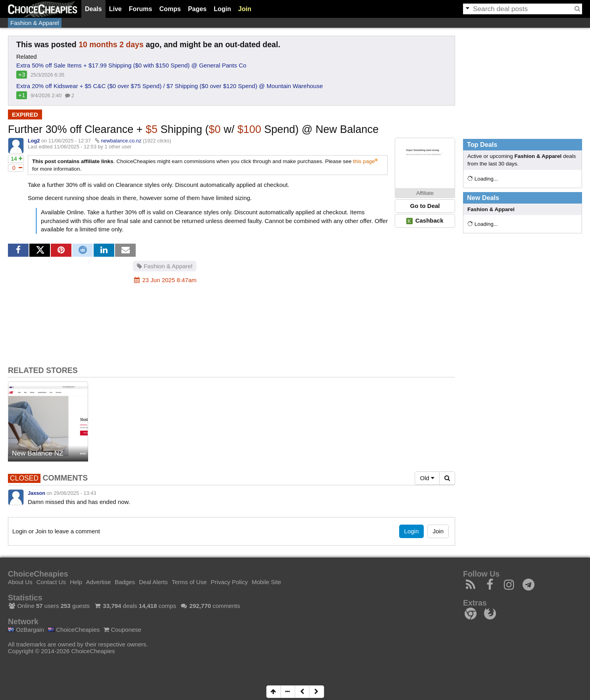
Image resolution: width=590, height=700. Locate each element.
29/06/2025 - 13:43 (75, 493)
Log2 (34, 141)
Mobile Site (266, 582)
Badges (125, 582)
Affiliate (425, 193)
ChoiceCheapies (74, 630)
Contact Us (51, 582)
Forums (141, 9)
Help (76, 582)
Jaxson (37, 493)
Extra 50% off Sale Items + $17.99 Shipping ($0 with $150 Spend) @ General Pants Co (131, 65)
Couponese (122, 630)
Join (245, 9)
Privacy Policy (229, 582)
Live (115, 9)
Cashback (425, 220)
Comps (170, 9)
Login (223, 9)
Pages (197, 9)
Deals (93, 9)
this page (364, 161)
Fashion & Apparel (35, 23)
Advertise (99, 582)
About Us (20, 582)
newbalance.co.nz (121, 141)
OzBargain (26, 630)
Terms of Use (189, 582)
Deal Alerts (153, 582)
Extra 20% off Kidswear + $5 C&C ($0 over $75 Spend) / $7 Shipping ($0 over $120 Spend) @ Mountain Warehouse (170, 86)
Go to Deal (425, 206)
